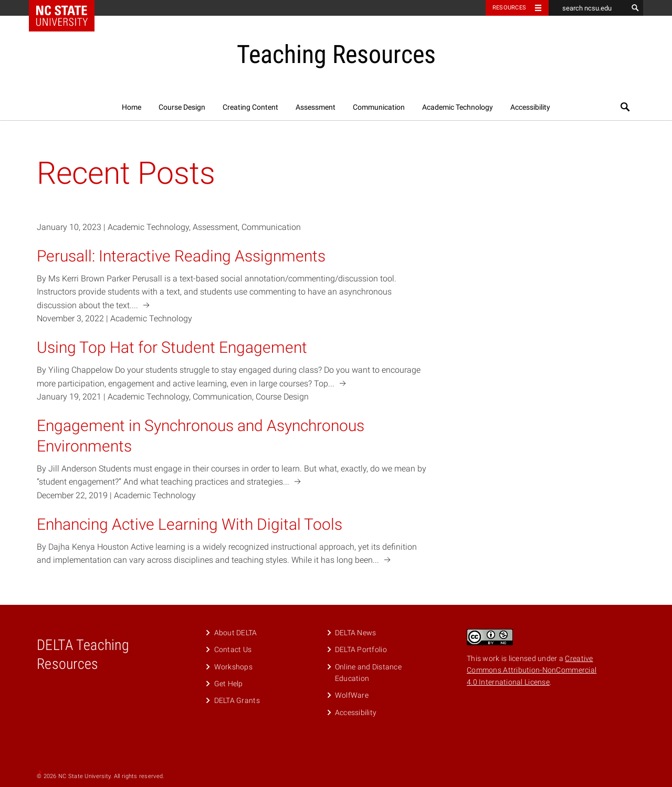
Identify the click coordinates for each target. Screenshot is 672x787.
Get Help (229, 684)
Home (132, 107)
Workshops (234, 667)
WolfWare (352, 695)
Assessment (316, 107)
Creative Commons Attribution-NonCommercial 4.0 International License (532, 670)
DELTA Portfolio (361, 649)
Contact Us (233, 649)
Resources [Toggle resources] (509, 8)
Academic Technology (458, 107)
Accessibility (530, 107)
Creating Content (250, 107)
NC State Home (69, 8)
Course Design (182, 107)
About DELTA (236, 633)
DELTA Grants (237, 700)
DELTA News (356, 633)
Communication (379, 107)
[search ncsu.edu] (588, 8)
